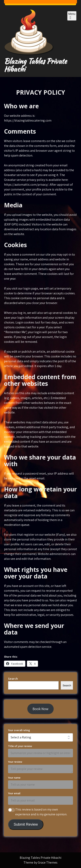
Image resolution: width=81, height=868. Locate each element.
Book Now (40, 709)
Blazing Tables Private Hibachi (35, 65)
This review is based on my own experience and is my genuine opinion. (41, 812)
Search (13, 679)
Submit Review (26, 824)
